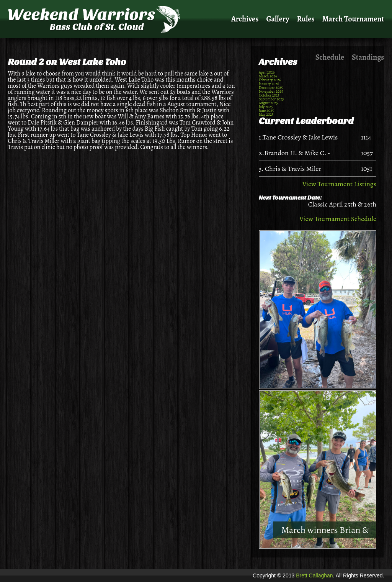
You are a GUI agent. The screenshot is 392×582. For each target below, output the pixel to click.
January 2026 (269, 84)
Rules (306, 19)
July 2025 (266, 107)
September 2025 (271, 99)
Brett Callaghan (314, 575)
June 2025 (266, 111)
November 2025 (271, 91)
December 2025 (271, 88)
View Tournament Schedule (338, 219)
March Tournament (353, 19)
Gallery (278, 19)
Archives (245, 19)
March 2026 (268, 76)
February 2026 (270, 80)
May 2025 (266, 114)
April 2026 (267, 72)
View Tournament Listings (339, 184)
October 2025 (269, 95)
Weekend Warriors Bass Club (96, 19)
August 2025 (268, 103)
